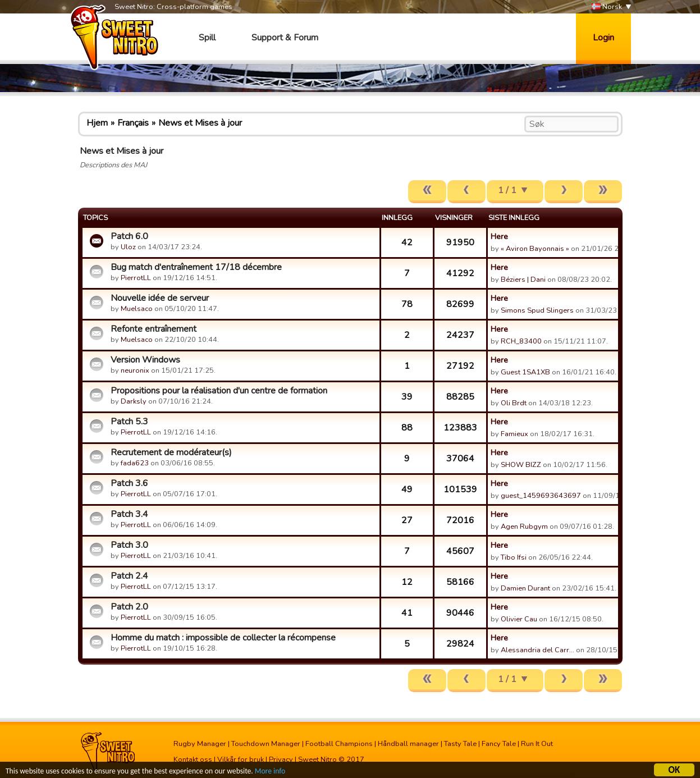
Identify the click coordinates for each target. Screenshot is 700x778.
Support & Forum (285, 38)
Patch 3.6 (129, 483)
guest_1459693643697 (541, 496)
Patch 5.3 (129, 422)
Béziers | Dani (523, 280)
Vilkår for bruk (241, 759)
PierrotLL (136, 278)
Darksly (134, 401)
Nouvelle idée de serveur (160, 298)
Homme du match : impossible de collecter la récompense (223, 638)
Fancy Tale (499, 744)
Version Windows (145, 360)
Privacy (281, 759)
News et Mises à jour (200, 123)
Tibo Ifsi (514, 557)
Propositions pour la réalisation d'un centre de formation (219, 391)
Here (499, 236)
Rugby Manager (200, 744)
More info (270, 772)
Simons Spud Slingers (537, 310)
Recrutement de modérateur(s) (171, 452)
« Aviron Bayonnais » (535, 249)
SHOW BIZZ (521, 465)
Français (133, 123)
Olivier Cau (519, 619)
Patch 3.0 (129, 545)
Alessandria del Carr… (537, 650)
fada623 (135, 463)
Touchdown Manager (266, 744)
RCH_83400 (521, 341)
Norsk (607, 7)
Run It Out (537, 744)
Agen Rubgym (524, 527)
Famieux (514, 434)
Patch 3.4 (129, 514)
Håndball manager (408, 744)
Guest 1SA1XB (525, 372)
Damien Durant (525, 588)
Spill (207, 38)
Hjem (97, 123)
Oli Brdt (514, 403)
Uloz (128, 247)
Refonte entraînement (154, 329)
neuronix (135, 370)
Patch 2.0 (129, 607)
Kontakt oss (193, 759)
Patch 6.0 (129, 236)
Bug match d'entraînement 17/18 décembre (196, 267)
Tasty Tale (460, 744)
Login (603, 38)
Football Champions (339, 744)
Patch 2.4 (129, 576)
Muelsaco (137, 309)
